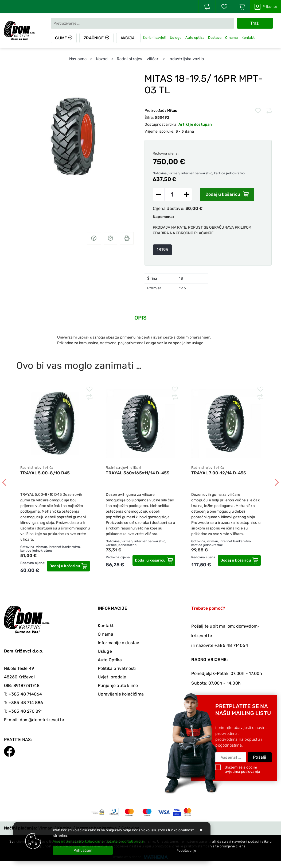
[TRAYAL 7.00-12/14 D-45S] (239, 560)
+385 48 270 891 (26, 711)
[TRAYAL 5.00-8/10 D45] (68, 566)
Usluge (176, 38)
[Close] (83, 850)
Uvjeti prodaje (112, 677)
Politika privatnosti (117, 668)
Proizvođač (161, 111)
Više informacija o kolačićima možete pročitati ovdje (98, 841)
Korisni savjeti (155, 38)
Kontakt (248, 38)
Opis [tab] (141, 318)
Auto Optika (110, 660)
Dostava (215, 38)
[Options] (186, 851)
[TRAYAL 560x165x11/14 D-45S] (154, 560)
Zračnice (94, 38)
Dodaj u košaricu (227, 194)
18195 (162, 250)
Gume (61, 38)
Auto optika (195, 38)
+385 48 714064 (25, 694)
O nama (231, 38)
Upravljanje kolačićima (121, 694)
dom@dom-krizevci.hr (42, 720)
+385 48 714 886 (26, 703)
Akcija (128, 38)
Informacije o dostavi (119, 643)
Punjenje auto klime (118, 685)
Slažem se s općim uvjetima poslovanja (242, 769)
